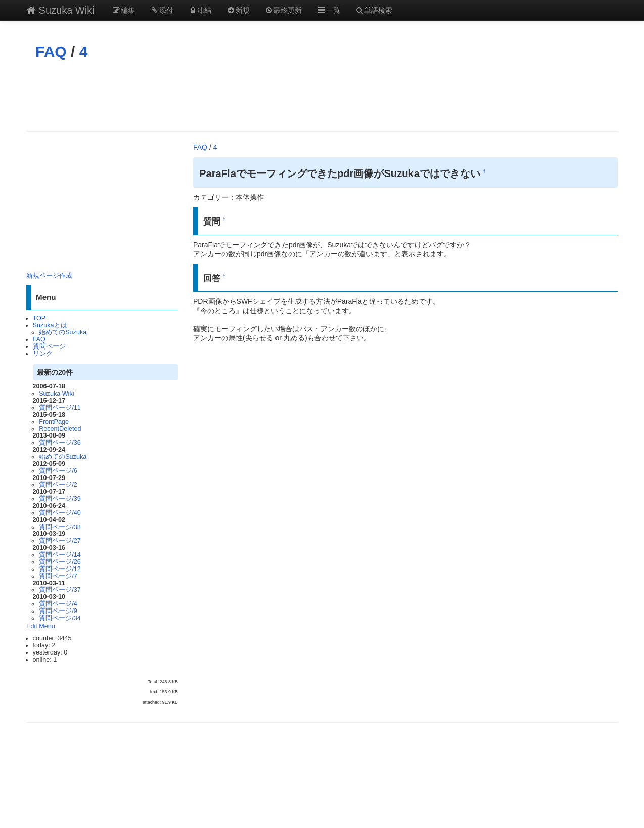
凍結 (200, 10)
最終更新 (284, 10)
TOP (39, 318)
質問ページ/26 (60, 562)
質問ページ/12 (60, 569)
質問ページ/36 (60, 443)
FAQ (51, 51)
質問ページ (49, 346)
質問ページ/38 (60, 527)
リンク (43, 354)
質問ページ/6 (58, 471)
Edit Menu (41, 626)
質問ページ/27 (60, 541)
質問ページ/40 (60, 513)
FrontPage (54, 422)
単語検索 (374, 10)
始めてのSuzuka (63, 332)
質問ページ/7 (58, 576)
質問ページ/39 (60, 499)
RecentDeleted (60, 429)
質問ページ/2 (58, 485)
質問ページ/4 (58, 604)
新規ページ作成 (49, 276)
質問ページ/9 (58, 611)
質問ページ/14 (60, 555)
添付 (162, 10)
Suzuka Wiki (60, 10)
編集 (124, 10)
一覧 (329, 10)
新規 (238, 10)
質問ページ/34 (60, 618)
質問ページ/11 (60, 408)
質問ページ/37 (60, 590)
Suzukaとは (50, 325)
